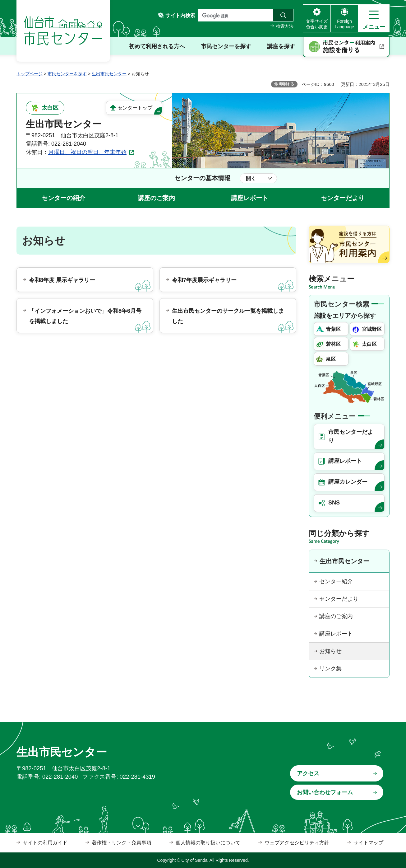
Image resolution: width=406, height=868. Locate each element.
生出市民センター (109, 74)
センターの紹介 (63, 198)
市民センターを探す (67, 74)
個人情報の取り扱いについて (208, 843)
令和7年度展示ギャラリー (204, 280)
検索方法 (285, 26)
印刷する (287, 84)
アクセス (308, 773)
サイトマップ (368, 843)
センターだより (343, 198)
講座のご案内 (156, 198)
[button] (374, 18)
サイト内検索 (180, 15)
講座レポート (250, 198)
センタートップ (135, 108)
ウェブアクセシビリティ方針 (297, 843)
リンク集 (330, 669)
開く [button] (251, 178)
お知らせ (330, 651)
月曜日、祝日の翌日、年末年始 (87, 152)
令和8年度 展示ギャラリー (62, 280)
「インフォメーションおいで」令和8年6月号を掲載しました (85, 316)
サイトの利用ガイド (45, 843)
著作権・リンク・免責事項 (122, 843)
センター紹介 (336, 581)
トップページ (30, 74)
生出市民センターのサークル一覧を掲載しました (228, 316)
